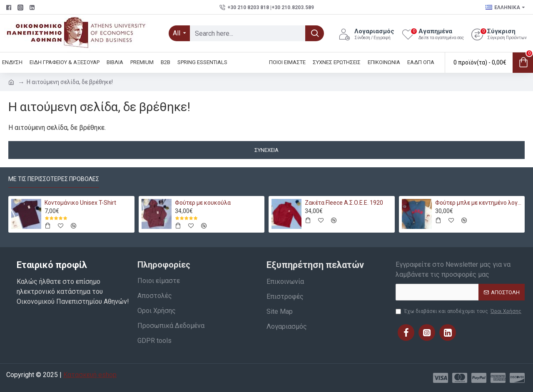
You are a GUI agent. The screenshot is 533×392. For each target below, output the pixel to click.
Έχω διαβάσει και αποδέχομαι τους (459, 311)
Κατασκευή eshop (90, 375)
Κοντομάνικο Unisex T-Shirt (80, 203)
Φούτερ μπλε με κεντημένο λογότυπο (478, 203)
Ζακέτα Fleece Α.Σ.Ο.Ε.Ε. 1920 (344, 203)
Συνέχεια (266, 150)
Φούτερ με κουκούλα (203, 203)
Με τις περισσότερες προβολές (54, 179)
